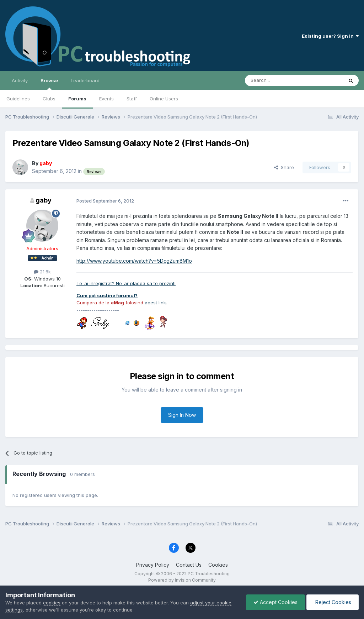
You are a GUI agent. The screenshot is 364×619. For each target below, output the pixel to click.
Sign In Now (182, 415)
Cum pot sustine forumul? (107, 295)
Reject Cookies (333, 602)
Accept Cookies (275, 602)
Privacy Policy (153, 565)
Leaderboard (85, 80)
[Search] (276, 80)
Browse (49, 84)
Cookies (218, 565)
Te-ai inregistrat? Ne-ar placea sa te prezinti (126, 283)
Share (284, 167)
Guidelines (18, 99)
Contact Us (189, 565)
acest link (155, 303)
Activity (20, 80)
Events (106, 99)
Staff (132, 99)
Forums (77, 99)
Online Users (164, 99)
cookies (52, 603)
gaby (44, 200)
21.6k (42, 272)
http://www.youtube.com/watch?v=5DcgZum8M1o (134, 261)
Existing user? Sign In (330, 36)
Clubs (49, 99)
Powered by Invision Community (182, 580)
